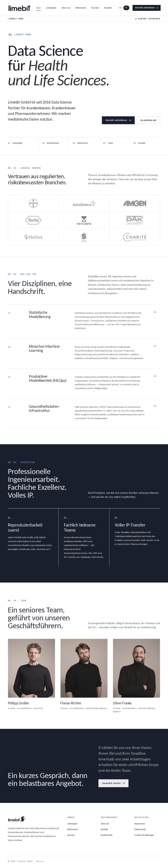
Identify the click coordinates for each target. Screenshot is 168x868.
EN (120, 8)
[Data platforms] (84, 415)
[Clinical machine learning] (84, 355)
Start (39, 8)
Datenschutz (140, 829)
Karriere (95, 8)
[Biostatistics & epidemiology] (84, 323)
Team (110, 145)
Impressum (140, 824)
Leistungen (51, 8)
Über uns (66, 8)
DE (126, 8)
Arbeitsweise (53, 145)
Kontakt (108, 8)
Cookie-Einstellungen (144, 835)
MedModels (107, 835)
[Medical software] (84, 385)
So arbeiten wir (148, 120)
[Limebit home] (19, 8)
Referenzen (81, 8)
